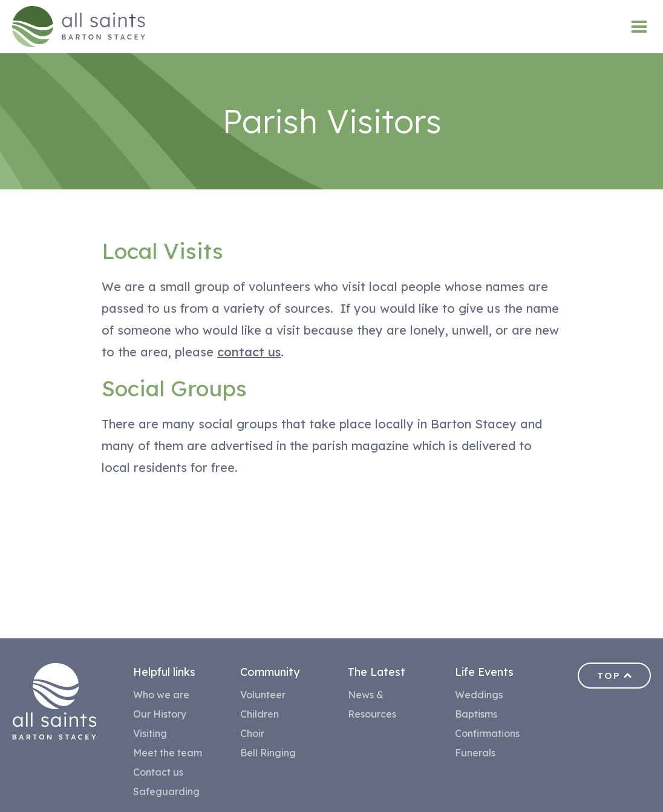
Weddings (479, 695)
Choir (252, 733)
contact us (249, 352)
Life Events (484, 672)
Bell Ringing (268, 753)
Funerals (475, 753)
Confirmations (487, 733)
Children (260, 714)
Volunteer (263, 695)
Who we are (161, 695)
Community (270, 672)
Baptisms (476, 714)
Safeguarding (166, 791)
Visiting (150, 733)
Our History (160, 714)
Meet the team (168, 753)
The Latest (377, 672)
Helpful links (164, 672)
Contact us (158, 772)
